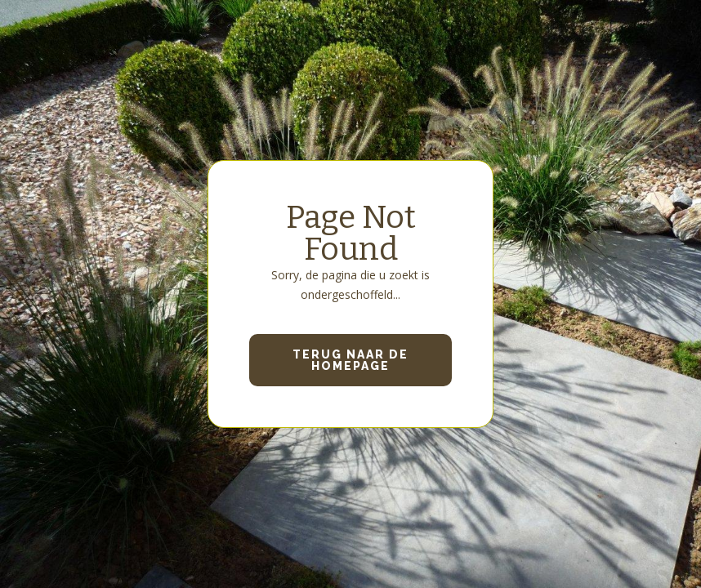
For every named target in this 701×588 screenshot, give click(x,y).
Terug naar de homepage (350, 360)
